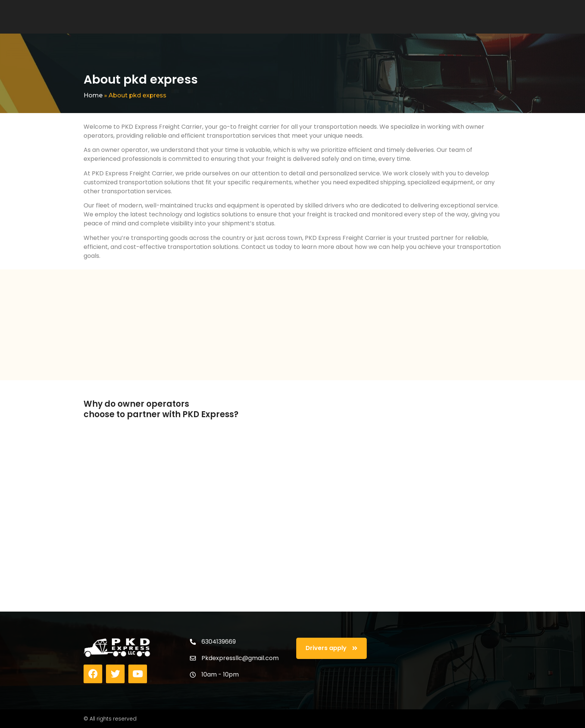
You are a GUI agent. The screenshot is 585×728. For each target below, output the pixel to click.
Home (93, 95)
